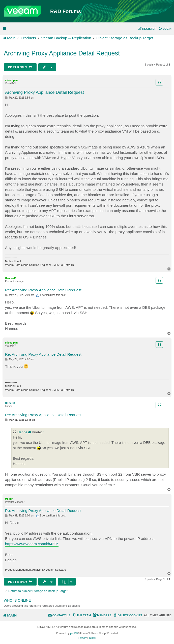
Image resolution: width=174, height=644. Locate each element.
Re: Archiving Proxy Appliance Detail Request (43, 290)
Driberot (10, 403)
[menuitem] (165, 29)
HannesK (10, 278)
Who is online (17, 600)
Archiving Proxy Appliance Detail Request (62, 53)
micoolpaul (12, 80)
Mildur (9, 499)
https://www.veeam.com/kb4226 (32, 544)
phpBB (74, 633)
